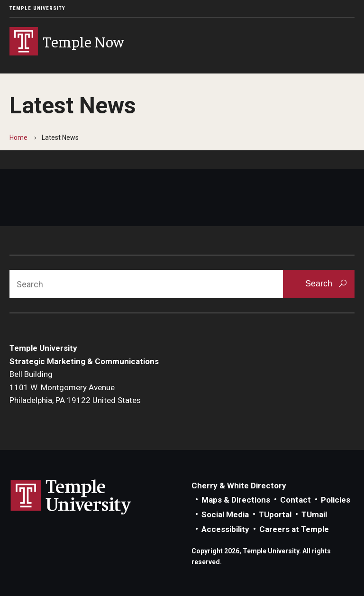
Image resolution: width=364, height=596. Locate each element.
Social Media (225, 514)
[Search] (146, 284)
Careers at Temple (294, 529)
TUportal (275, 514)
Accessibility (225, 529)
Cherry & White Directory (239, 486)
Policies (336, 500)
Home (18, 138)
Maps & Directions (236, 500)
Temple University (37, 8)
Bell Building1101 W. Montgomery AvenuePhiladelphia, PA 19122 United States (75, 387)
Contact (296, 500)
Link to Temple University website (71, 497)
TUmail (314, 514)
